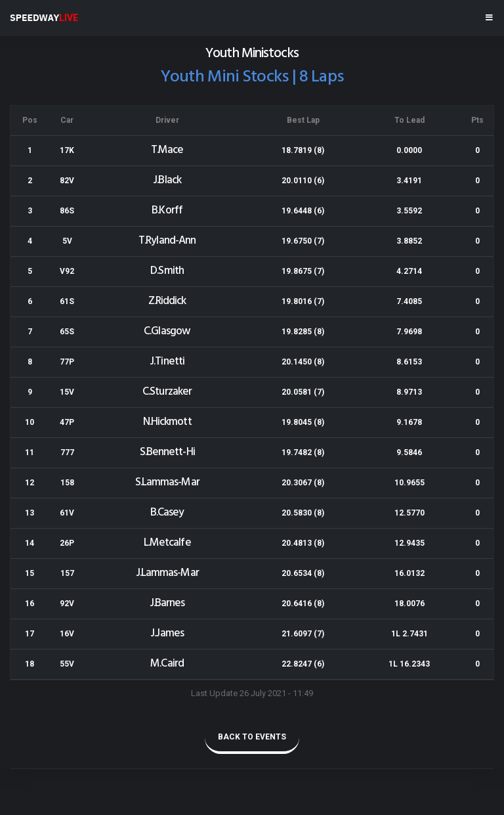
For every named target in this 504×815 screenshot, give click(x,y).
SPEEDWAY (44, 18)
